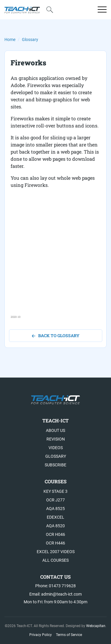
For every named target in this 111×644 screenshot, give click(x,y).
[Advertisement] (55, 259)
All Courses (55, 560)
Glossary (30, 40)
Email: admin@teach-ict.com (55, 594)
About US (55, 430)
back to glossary (55, 336)
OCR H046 (55, 534)
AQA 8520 (55, 526)
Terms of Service (69, 635)
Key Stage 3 (55, 491)
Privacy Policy (41, 635)
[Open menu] (102, 10)
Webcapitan (96, 626)
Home (10, 40)
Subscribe (55, 465)
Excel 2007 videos (56, 552)
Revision (56, 439)
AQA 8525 (55, 509)
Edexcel (55, 517)
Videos (56, 448)
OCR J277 (55, 500)
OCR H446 (55, 543)
